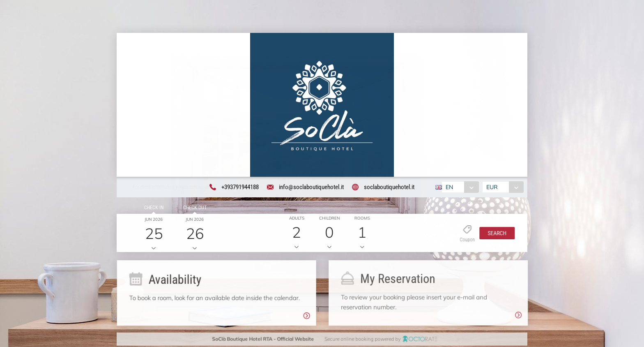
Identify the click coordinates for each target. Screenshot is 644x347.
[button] (494, 234)
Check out (193, 209)
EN (448, 188)
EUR (493, 188)
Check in (152, 209)
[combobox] (459, 188)
